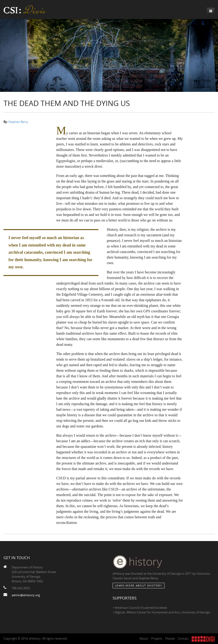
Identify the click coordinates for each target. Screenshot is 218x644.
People (170, 638)
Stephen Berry (18, 122)
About (144, 638)
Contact (183, 638)
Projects (157, 638)
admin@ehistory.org (26, 595)
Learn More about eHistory (139, 585)
